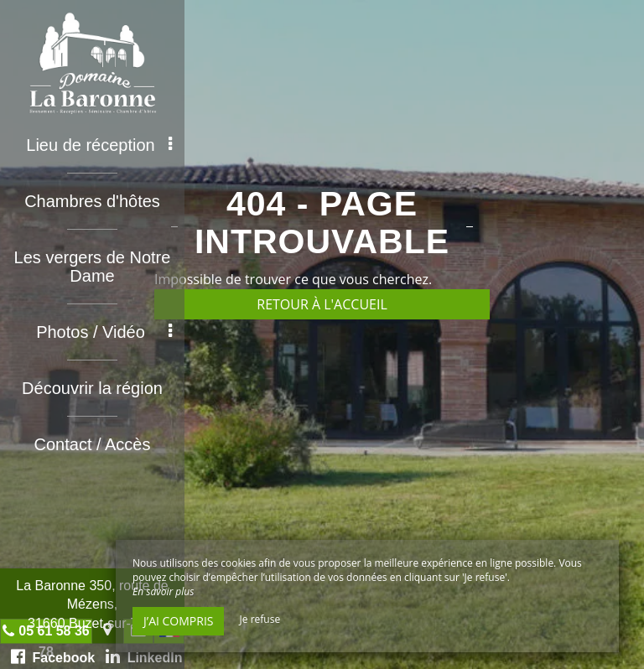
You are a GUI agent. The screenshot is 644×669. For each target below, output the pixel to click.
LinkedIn (144, 656)
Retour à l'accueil (322, 304)
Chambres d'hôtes (92, 201)
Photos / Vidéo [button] (104, 332)
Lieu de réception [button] (99, 145)
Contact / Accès (93, 444)
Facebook (53, 656)
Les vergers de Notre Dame (93, 267)
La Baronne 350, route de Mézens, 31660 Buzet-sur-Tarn (92, 604)
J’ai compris (178, 621)
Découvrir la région (92, 388)
